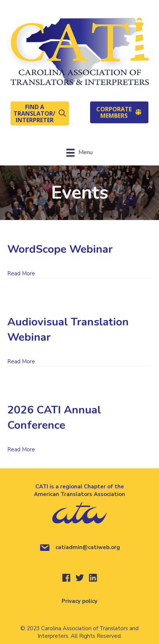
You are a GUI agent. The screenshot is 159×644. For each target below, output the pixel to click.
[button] (40, 113)
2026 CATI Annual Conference (54, 418)
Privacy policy (79, 601)
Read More (21, 273)
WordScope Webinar (60, 249)
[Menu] (79, 153)
